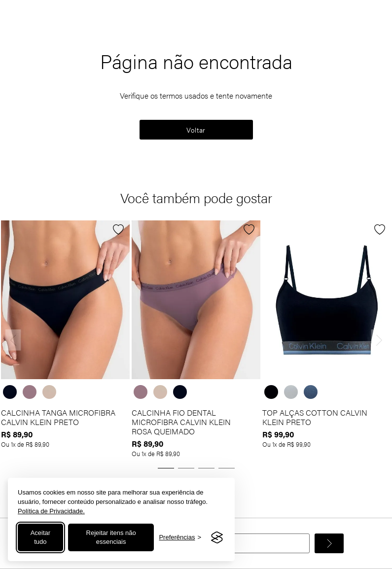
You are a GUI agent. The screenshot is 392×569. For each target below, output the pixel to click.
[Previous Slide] (13, 340)
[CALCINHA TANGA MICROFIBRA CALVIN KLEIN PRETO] (65, 340)
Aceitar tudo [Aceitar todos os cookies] (40, 537)
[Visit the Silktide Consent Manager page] (217, 537)
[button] (166, 468)
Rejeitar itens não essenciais (111, 537)
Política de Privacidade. (51, 511)
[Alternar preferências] (180, 538)
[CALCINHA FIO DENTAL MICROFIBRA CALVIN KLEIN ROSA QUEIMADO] (196, 340)
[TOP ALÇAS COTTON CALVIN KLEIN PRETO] (327, 340)
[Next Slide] (379, 340)
